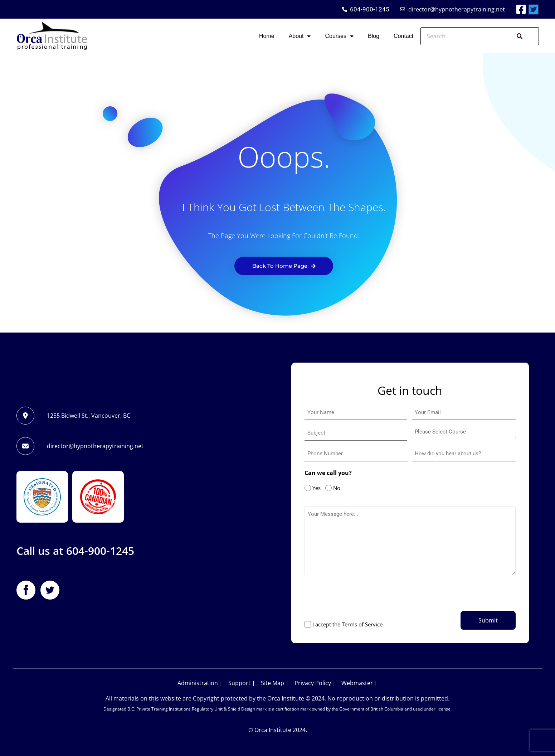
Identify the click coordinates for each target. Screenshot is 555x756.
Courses (339, 36)
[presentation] (359, 598)
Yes (315, 488)
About (300, 36)
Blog (374, 36)
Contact (403, 36)
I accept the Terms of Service (347, 624)
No (335, 488)
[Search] (519, 36)
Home (267, 36)
